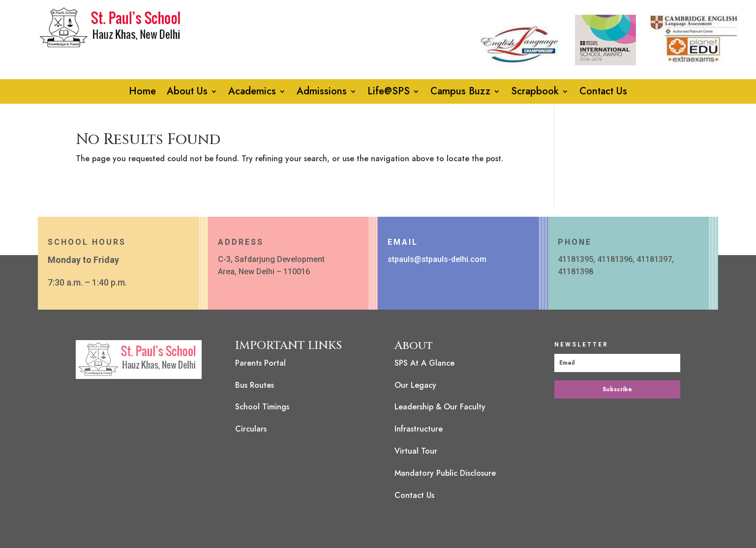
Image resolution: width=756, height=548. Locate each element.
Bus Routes (255, 385)
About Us (187, 93)
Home (142, 93)
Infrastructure (419, 429)
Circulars (251, 429)
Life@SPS (389, 93)
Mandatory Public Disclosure (445, 473)
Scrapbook (535, 93)
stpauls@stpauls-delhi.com (437, 259)
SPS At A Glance (424, 363)
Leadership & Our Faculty (440, 407)
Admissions (322, 93)
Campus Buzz (460, 93)
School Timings (262, 407)
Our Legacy (415, 385)
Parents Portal (260, 363)
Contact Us (603, 93)
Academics (252, 93)
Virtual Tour (416, 451)
